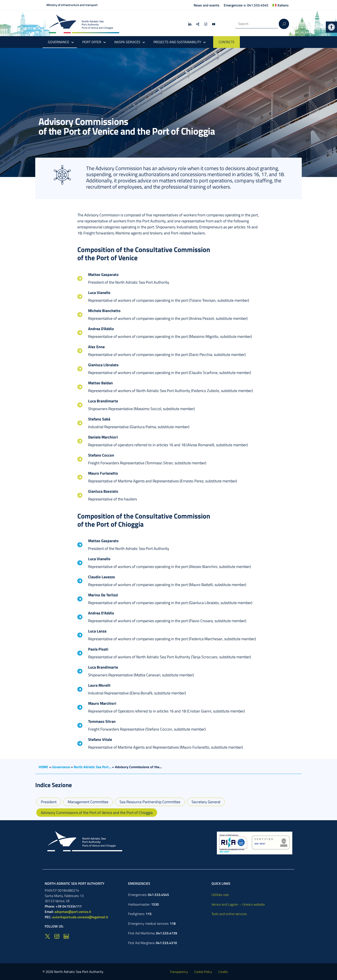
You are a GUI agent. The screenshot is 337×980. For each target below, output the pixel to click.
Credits (223, 972)
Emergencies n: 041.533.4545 (246, 5)
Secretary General (206, 802)
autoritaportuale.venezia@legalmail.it (80, 917)
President (49, 802)
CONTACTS (227, 42)
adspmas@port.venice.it (73, 912)
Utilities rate (220, 895)
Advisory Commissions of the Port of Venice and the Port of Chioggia (97, 813)
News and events (207, 5)
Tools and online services (229, 914)
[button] (331, 27)
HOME (43, 767)
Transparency (179, 972)
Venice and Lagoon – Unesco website (238, 904)
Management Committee (88, 802)
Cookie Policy (203, 972)
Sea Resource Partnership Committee (150, 802)
